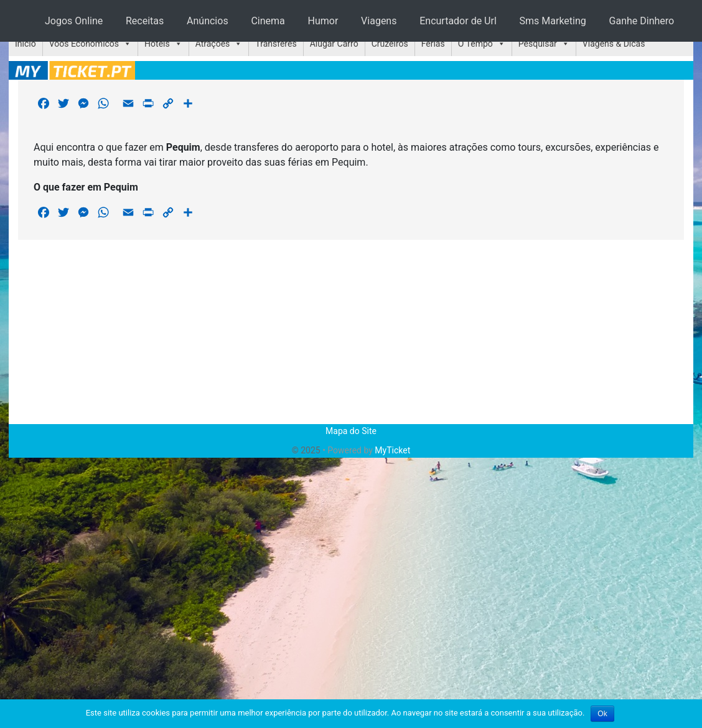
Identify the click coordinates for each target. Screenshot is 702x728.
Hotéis (157, 44)
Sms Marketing (553, 21)
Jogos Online (74, 21)
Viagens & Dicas (614, 44)
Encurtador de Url (458, 21)
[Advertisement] (351, 332)
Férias (433, 44)
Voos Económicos (84, 44)
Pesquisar (538, 44)
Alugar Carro (334, 44)
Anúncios (208, 21)
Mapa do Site (351, 431)
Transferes (276, 44)
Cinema (268, 21)
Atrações (213, 44)
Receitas (145, 21)
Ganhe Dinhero (642, 21)
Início (26, 44)
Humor (323, 21)
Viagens (379, 21)
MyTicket (392, 450)
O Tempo (475, 44)
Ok (602, 714)
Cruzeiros (390, 44)
